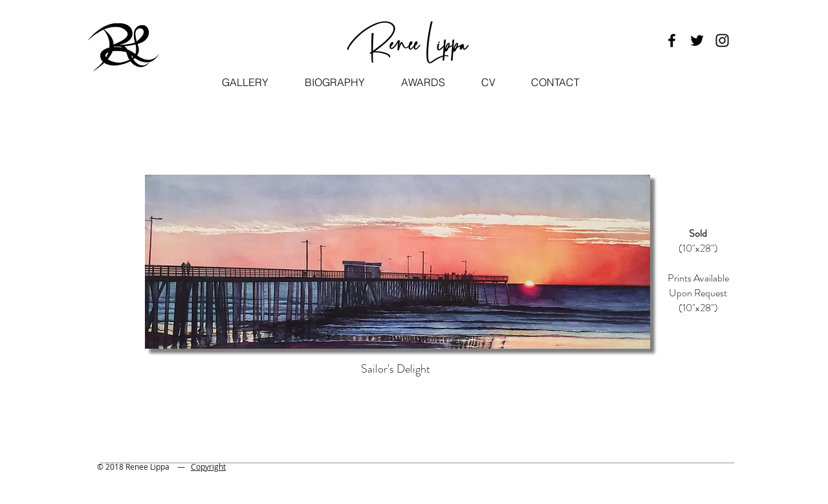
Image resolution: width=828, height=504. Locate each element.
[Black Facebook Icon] (672, 40)
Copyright (208, 466)
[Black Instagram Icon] (722, 40)
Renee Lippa (409, 41)
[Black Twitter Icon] (697, 40)
